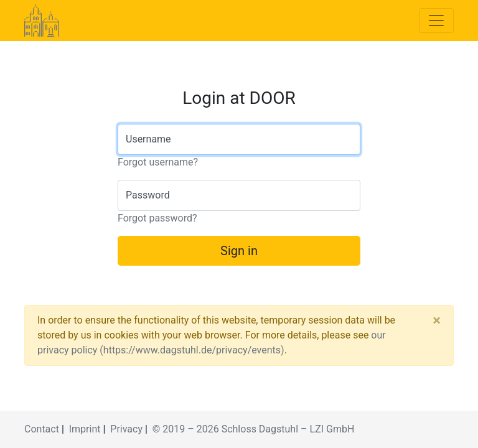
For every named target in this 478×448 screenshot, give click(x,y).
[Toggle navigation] (436, 21)
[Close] (437, 320)
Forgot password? (157, 218)
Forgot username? (158, 162)
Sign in (239, 251)
